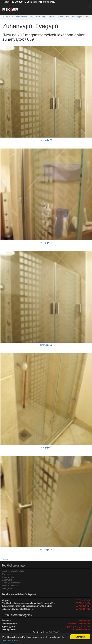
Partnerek (7, 574)
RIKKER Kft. (8, 17)
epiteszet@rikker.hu (82, 629)
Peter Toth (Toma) (51, 632)
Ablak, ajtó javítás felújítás (14, 571)
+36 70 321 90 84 (83, 603)
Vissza (5, 559)
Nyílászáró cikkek (10, 586)
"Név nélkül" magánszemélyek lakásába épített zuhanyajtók (56, 17)
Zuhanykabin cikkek (11, 583)
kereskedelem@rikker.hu (79, 624)
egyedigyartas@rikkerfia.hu (78, 627)
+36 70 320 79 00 (20, 2)
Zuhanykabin (8, 577)
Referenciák (22, 17)
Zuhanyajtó (7, 580)
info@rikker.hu (47, 2)
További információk (11, 641)
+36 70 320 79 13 (83, 609)
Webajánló (7, 588)
